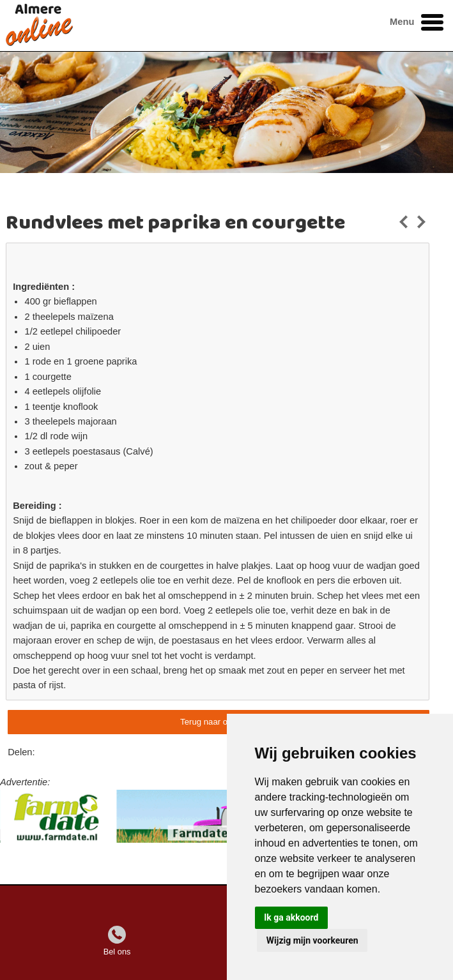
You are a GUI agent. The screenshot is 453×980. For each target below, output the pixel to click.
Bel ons (117, 952)
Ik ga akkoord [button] (291, 917)
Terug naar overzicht (218, 722)
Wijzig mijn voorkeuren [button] (312, 940)
